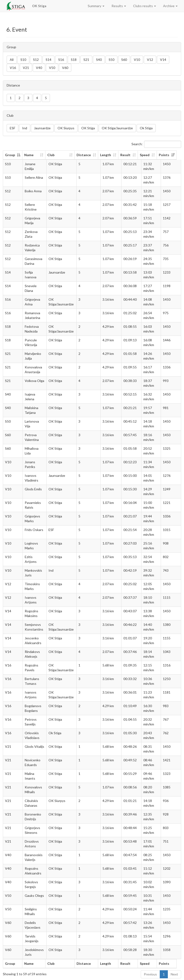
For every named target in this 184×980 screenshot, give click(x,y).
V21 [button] (26, 68)
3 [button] (28, 98)
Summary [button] (96, 6)
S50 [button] (111, 60)
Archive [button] (170, 6)
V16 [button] (13, 68)
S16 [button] (61, 60)
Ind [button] (25, 128)
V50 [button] (52, 68)
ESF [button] (12, 128)
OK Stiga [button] (88, 128)
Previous (150, 974)
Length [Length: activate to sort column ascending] (109, 155)
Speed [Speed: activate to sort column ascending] (148, 155)
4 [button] (37, 98)
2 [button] (19, 98)
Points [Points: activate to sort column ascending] (168, 155)
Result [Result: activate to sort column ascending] (128, 155)
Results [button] (119, 6)
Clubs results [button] (145, 6)
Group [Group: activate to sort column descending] (10, 155)
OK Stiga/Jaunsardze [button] (117, 128)
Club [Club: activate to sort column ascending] (53, 155)
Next (174, 974)
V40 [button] (39, 68)
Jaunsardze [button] (42, 128)
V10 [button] (137, 60)
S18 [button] (74, 60)
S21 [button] (86, 60)
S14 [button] (48, 60)
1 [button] (11, 98)
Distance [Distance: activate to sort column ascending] (87, 155)
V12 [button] (150, 60)
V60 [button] (65, 68)
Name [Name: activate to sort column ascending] (29, 155)
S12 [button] (36, 60)
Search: (156, 144)
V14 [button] (163, 60)
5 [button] (46, 98)
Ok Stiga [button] (146, 128)
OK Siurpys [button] (66, 128)
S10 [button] (23, 60)
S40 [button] (99, 60)
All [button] (12, 60)
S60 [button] (124, 60)
